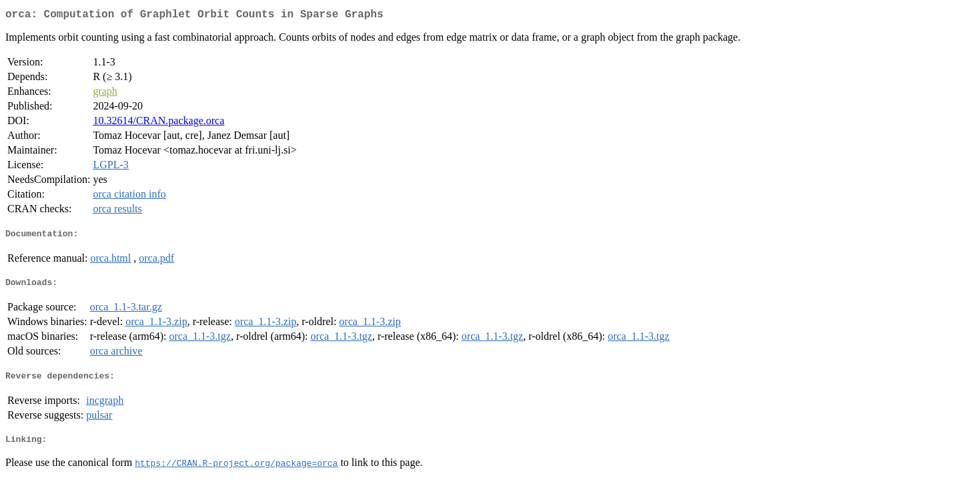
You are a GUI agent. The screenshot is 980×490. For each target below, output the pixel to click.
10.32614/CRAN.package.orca (158, 123)
